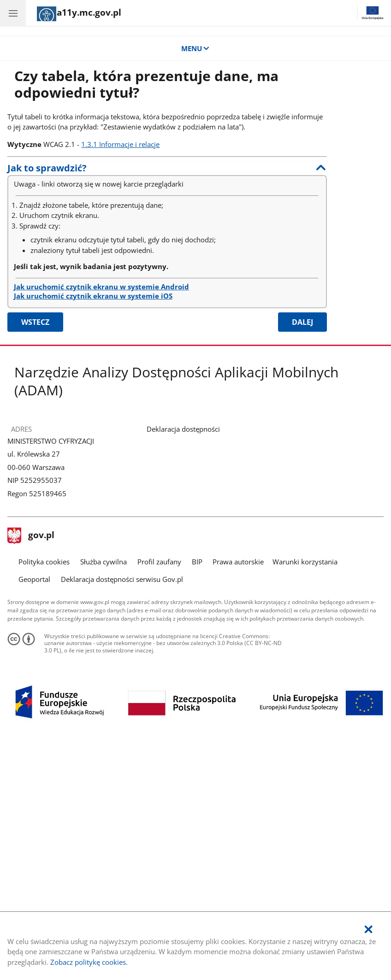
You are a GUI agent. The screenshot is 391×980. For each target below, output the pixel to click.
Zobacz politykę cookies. (89, 962)
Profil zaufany (159, 562)
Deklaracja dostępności (183, 429)
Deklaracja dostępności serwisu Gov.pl (122, 579)
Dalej (302, 322)
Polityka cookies (44, 562)
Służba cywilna (104, 562)
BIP (197, 562)
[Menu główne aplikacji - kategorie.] (13, 13)
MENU (196, 48)
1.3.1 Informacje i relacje (120, 144)
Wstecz (35, 322)
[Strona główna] (79, 14)
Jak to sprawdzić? (47, 168)
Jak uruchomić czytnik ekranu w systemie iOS (93, 296)
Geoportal (34, 579)
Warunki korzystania (305, 562)
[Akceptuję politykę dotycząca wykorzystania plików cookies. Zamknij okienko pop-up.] (368, 930)
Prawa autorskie (238, 562)
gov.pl (31, 536)
